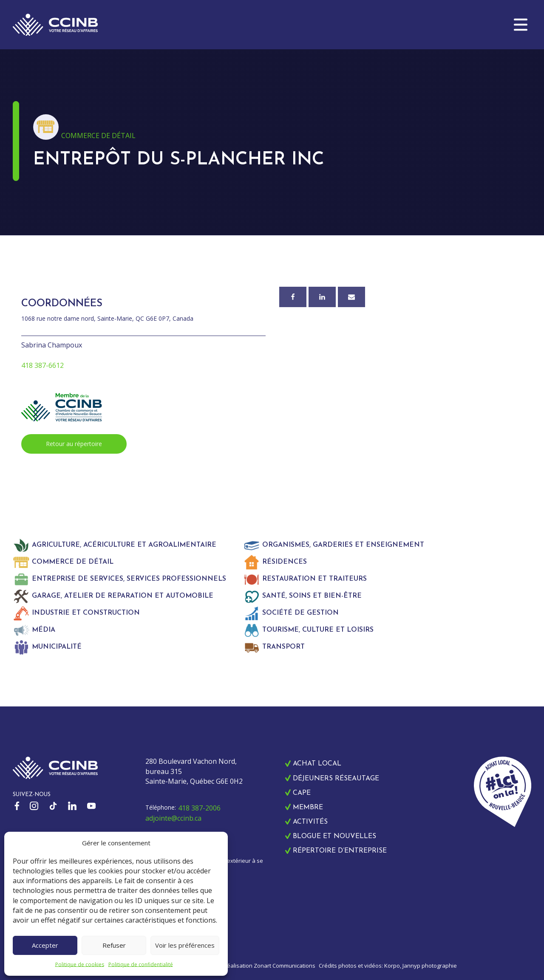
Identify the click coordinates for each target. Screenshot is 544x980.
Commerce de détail (98, 136)
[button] (521, 25)
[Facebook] (293, 297)
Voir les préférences (185, 945)
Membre (308, 808)
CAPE (302, 793)
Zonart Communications (285, 966)
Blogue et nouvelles (334, 836)
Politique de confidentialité (141, 964)
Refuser (114, 945)
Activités (310, 822)
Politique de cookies (80, 964)
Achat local (317, 764)
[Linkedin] (322, 297)
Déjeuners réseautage (336, 779)
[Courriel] (351, 297)
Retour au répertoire (74, 444)
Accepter (45, 945)
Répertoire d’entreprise (340, 851)
